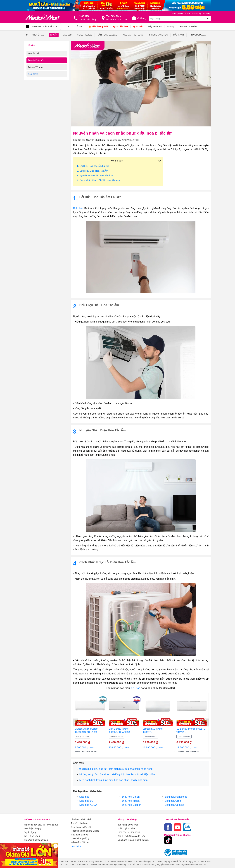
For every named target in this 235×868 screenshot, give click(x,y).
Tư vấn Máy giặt (36, 74)
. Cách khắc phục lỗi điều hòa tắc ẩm (98, 180)
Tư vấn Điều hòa (36, 60)
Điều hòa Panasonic (176, 797)
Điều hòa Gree (173, 801)
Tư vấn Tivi (33, 53)
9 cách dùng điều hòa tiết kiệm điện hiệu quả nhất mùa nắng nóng (116, 769)
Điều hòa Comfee (174, 805)
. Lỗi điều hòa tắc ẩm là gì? (93, 166)
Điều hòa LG (86, 801)
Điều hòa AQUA (88, 805)
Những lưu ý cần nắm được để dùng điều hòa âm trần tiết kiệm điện (117, 774)
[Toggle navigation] (42, 26)
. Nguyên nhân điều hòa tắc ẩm (95, 175)
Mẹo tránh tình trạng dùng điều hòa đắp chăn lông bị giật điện (114, 780)
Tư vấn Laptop (35, 94)
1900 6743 (135, 832)
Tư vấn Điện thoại (37, 88)
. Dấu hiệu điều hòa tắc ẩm (93, 171)
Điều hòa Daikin (131, 797)
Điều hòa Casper (131, 805)
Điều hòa (84, 797)
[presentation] (76, 722)
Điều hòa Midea (131, 801)
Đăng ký (207, 13)
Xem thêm (76, 845)
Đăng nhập (197, 13)
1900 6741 (123, 832)
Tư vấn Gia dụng (36, 81)
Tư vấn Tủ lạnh (36, 67)
